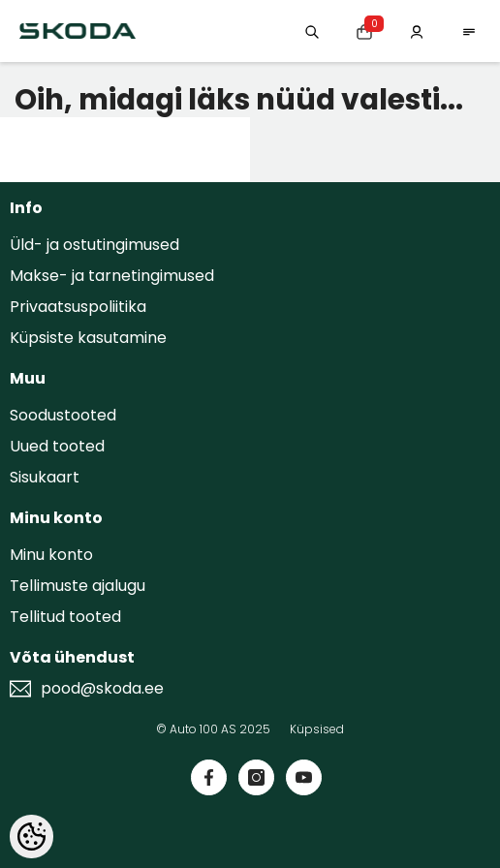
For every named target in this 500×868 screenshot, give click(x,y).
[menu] (469, 31)
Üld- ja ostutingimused (94, 245)
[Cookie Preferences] (31, 837)
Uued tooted (57, 446)
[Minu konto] (417, 31)
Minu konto (51, 555)
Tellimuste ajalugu (78, 586)
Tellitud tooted (65, 617)
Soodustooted (63, 415)
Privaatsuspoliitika (78, 307)
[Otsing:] (312, 31)
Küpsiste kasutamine (88, 338)
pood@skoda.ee (102, 689)
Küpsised (317, 729)
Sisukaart (45, 477)
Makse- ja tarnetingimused (112, 276)
